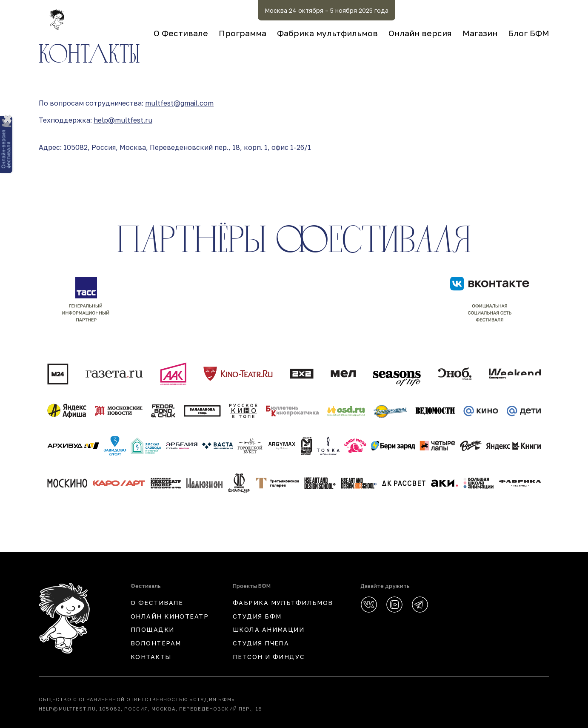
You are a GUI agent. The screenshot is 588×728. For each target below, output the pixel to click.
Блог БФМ (529, 33)
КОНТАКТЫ (151, 657)
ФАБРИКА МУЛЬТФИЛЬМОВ (283, 603)
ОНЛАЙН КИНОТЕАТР (170, 616)
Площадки (153, 629)
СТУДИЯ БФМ (257, 616)
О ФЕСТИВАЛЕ (157, 603)
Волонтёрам (156, 643)
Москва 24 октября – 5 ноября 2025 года (327, 10)
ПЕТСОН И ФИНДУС (269, 657)
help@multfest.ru (123, 120)
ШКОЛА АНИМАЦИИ (268, 629)
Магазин (480, 33)
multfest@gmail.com (179, 103)
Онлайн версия (420, 33)
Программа (243, 33)
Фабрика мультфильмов (327, 33)
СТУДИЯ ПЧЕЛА (261, 643)
